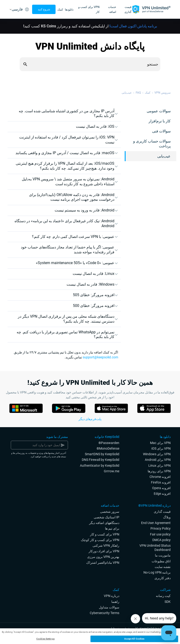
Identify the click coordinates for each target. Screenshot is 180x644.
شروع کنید (44, 9)
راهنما (115, 602)
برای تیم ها (112, 528)
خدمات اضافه (112, 9)
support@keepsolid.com (100, 357)
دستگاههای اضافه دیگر (104, 523)
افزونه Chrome (160, 477)
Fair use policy (160, 534)
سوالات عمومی (159, 111)
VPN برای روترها (159, 471)
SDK (168, 602)
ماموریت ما (163, 555)
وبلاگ (167, 517)
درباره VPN (112, 596)
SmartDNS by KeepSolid (102, 454)
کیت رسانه (163, 596)
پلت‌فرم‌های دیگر (90, 419)
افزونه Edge (162, 494)
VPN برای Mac (160, 443)
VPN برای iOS (161, 448)
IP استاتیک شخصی (107, 517)
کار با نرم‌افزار (160, 121)
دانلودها (69, 10)
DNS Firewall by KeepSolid (101, 460)
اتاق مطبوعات (161, 561)
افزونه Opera (161, 488)
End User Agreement (156, 523)
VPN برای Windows (157, 454)
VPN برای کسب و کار (105, 534)
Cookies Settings (45, 639)
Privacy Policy (161, 528)
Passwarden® (109, 443)
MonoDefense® (108, 448)
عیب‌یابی (127, 93)
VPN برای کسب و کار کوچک (100, 540)
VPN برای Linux (159, 466)
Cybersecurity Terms (105, 613)
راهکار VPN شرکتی (106, 546)
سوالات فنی (161, 131)
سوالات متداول (109, 607)
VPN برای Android (158, 460)
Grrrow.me (112, 471)
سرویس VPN (163, 93)
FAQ (138, 93)
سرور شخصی (110, 512)
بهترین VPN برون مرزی (103, 557)
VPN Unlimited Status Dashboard (155, 548)
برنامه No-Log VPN (157, 572)
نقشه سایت (163, 567)
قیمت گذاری (128, 9)
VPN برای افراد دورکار (104, 551)
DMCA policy (161, 540)
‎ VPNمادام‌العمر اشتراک (103, 563)
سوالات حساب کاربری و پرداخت (152, 144)
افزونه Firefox (161, 482)
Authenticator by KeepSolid (100, 466)
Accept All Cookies (134, 639)
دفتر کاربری (163, 578)
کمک (60, 10)
